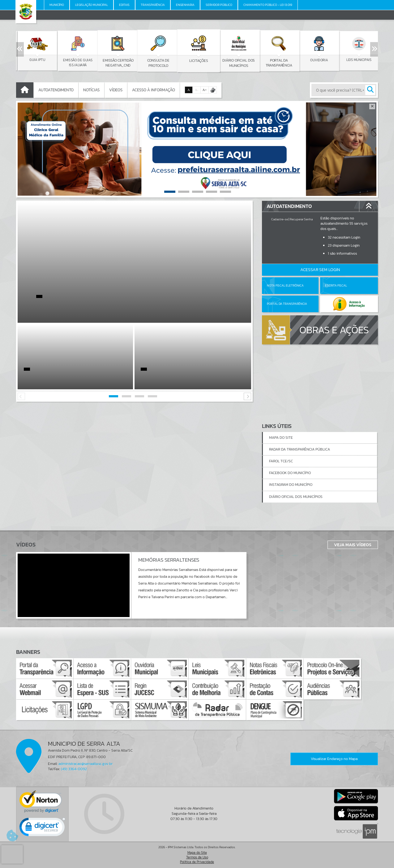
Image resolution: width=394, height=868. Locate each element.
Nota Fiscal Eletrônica (285, 285)
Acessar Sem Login (320, 270)
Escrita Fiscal (336, 285)
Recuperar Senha (301, 219)
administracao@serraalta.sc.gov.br (86, 764)
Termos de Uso (197, 857)
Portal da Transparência (287, 304)
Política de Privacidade (197, 862)
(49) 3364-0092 (74, 769)
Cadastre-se (280, 219)
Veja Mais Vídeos (353, 545)
